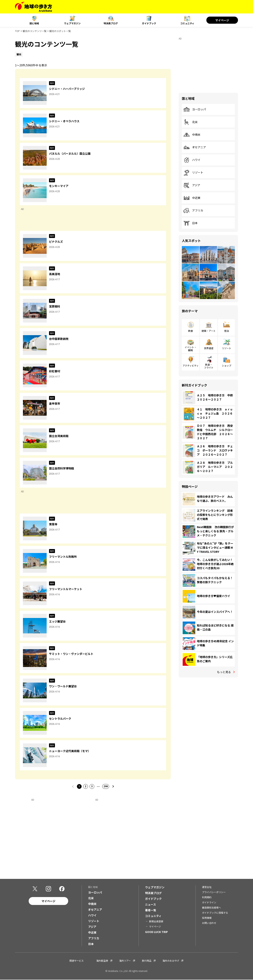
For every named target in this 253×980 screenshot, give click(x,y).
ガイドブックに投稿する (215, 913)
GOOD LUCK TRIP (156, 932)
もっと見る (224, 672)
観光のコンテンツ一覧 (35, 31)
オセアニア (195, 147)
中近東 (192, 198)
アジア (192, 185)
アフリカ (193, 211)
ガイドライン (209, 903)
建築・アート (209, 331)
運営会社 (207, 887)
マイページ (222, 20)
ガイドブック (149, 23)
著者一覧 (151, 910)
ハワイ (192, 160)
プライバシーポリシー (214, 892)
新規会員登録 (156, 922)
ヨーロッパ (195, 109)
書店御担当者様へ (211, 908)
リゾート (193, 173)
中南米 (192, 135)
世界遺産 (209, 348)
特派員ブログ (111, 23)
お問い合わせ (209, 923)
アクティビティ (191, 365)
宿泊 (227, 331)
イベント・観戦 (191, 348)
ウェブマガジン (72, 23)
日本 (191, 223)
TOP (17, 31)
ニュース (151, 905)
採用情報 (207, 918)
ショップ (227, 365)
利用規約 (207, 898)
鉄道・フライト (209, 366)
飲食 (191, 331)
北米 (191, 122)
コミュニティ (187, 23)
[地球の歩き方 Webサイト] (34, 7)
